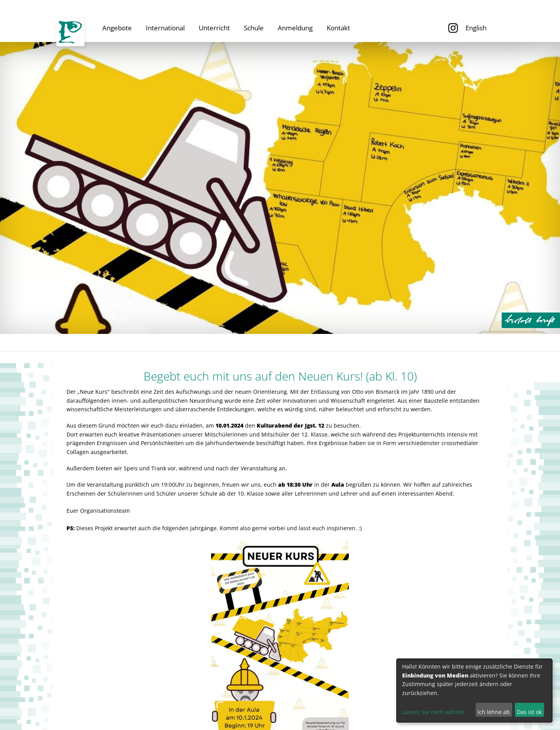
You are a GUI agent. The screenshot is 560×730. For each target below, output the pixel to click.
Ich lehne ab (494, 712)
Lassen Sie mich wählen (433, 712)
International (165, 28)
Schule (254, 28)
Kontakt (338, 28)
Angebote (117, 28)
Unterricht (214, 28)
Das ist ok (529, 712)
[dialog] (474, 691)
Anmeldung (295, 28)
